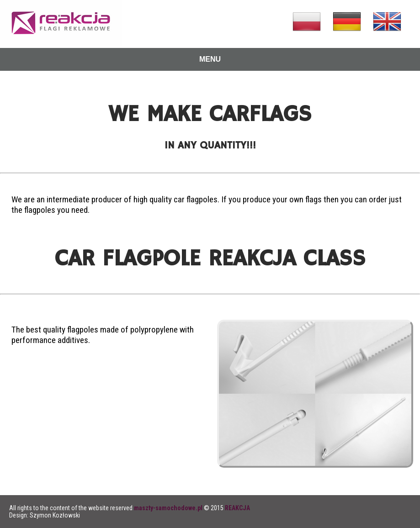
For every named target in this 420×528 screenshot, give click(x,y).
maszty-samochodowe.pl (168, 508)
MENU (210, 59)
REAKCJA (237, 508)
